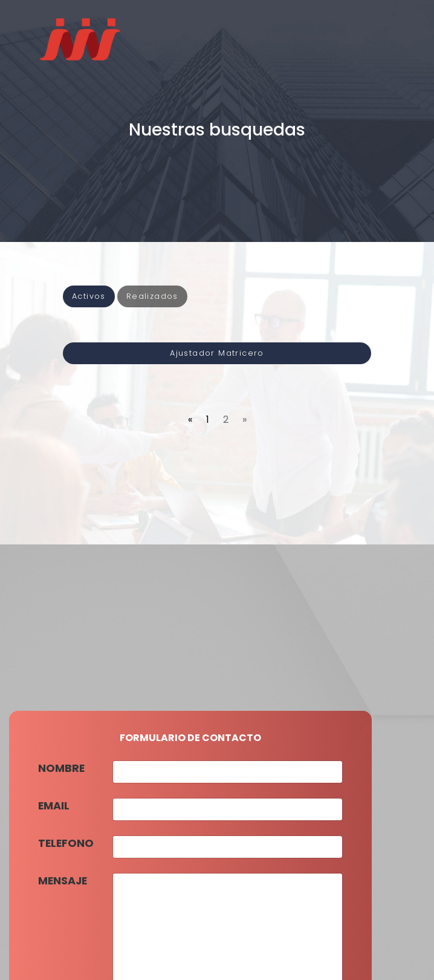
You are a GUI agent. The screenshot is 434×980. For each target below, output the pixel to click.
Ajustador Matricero (217, 353)
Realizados (152, 296)
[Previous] (190, 420)
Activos (89, 296)
